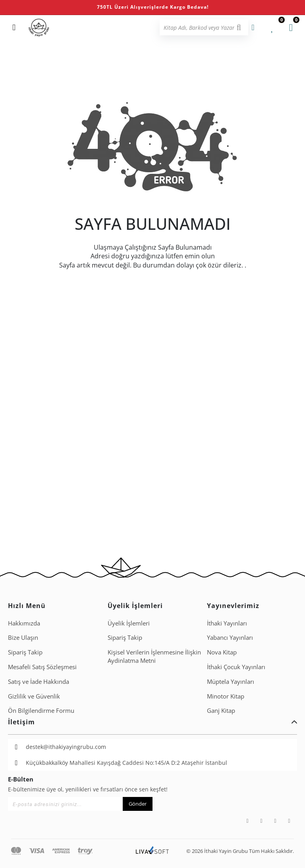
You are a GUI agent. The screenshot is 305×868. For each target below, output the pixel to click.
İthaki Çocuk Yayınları (236, 667)
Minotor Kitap (226, 696)
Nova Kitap (222, 652)
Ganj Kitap (221, 710)
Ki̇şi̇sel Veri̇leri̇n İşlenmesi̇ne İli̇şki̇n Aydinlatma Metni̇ (154, 656)
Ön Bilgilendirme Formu (41, 710)
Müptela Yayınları (231, 681)
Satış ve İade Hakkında (39, 681)
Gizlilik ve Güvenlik (34, 696)
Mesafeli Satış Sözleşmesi (42, 667)
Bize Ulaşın (23, 637)
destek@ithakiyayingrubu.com (66, 747)
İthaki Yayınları (227, 623)
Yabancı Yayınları (230, 637)
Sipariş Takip (25, 652)
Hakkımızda (24, 623)
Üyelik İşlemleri (129, 623)
